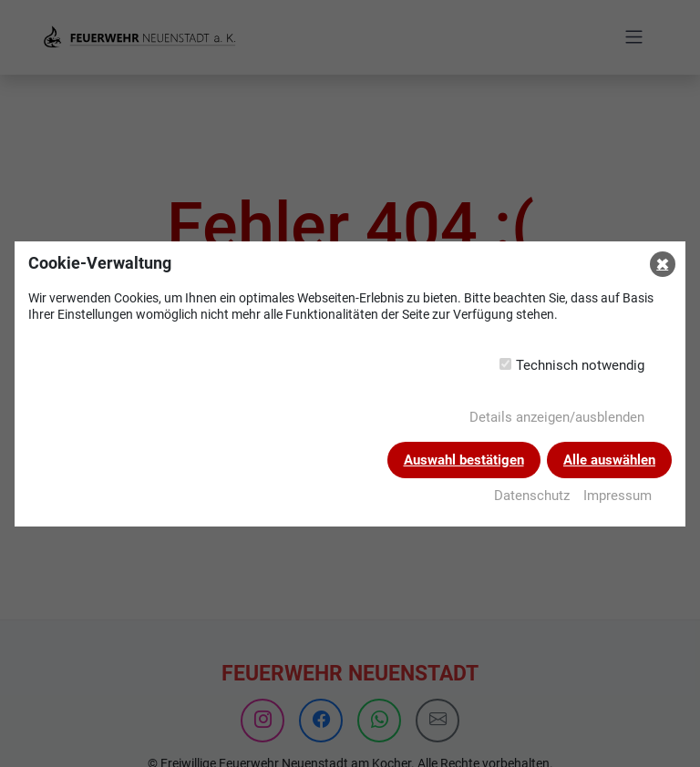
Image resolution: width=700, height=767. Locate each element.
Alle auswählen (609, 460)
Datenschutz (532, 496)
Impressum (618, 496)
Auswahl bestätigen (464, 460)
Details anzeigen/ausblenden (557, 417)
